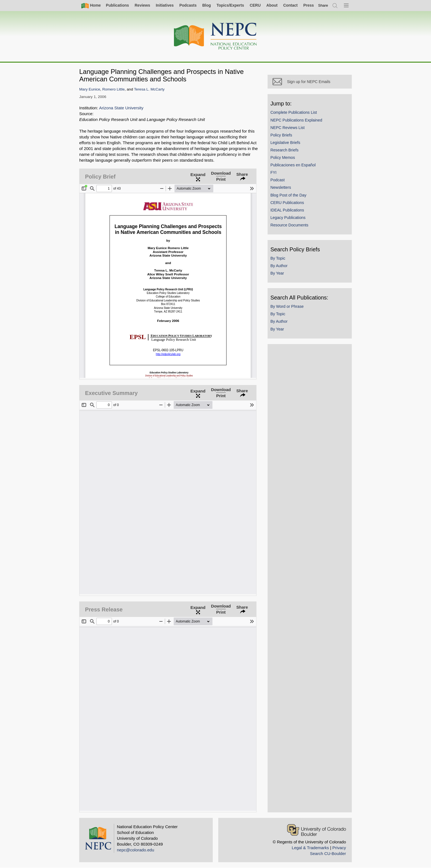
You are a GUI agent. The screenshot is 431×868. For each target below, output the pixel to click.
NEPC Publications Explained (300, 123)
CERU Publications (291, 206)
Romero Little (113, 89)
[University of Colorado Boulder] (316, 830)
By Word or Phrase (291, 310)
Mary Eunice (90, 89)
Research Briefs (288, 154)
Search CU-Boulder (328, 853)
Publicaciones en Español (297, 169)
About (272, 5)
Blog (206, 5)
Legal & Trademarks (310, 848)
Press (309, 5)
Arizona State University (121, 108)
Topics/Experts (230, 5)
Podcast (281, 184)
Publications (117, 5)
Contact (290, 5)
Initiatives (165, 5)
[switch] (323, 5)
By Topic (282, 262)
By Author (283, 269)
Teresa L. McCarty (149, 89)
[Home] (215, 36)
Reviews (142, 5)
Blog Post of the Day (292, 198)
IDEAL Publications (291, 214)
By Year (281, 277)
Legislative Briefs (289, 146)
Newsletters (284, 191)
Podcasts (188, 5)
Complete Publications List (297, 116)
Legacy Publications (292, 221)
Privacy (339, 848)
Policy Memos (287, 161)
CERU (255, 5)
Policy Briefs (285, 139)
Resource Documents (293, 229)
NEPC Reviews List (291, 131)
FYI (277, 176)
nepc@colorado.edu (136, 850)
